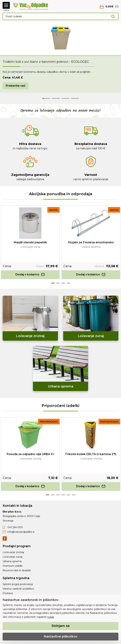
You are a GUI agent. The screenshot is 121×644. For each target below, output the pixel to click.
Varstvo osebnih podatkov (18, 589)
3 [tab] (63, 283)
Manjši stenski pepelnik (30, 242)
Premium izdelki (13, 566)
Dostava (8, 593)
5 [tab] (68, 495)
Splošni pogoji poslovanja (18, 584)
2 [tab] (58, 283)
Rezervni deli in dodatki (17, 570)
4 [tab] (68, 283)
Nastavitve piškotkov (60, 636)
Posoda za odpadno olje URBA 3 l (30, 454)
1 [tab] (53, 283)
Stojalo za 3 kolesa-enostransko (91, 242)
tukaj (51, 617)
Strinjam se (61, 626)
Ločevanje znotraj (13, 552)
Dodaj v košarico (30, 274)
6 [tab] (74, 495)
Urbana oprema (12, 561)
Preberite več (16, 86)
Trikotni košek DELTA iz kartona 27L (91, 454)
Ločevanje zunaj (12, 557)
